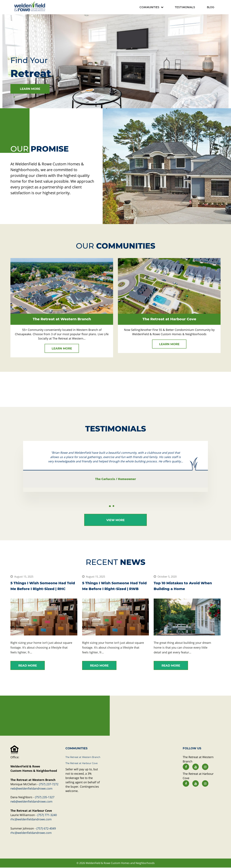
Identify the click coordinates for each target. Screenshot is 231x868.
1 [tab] (14, 97)
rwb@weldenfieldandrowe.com (31, 789)
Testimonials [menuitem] (185, 7)
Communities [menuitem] (150, 7)
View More (116, 520)
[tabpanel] (116, 61)
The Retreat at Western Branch (83, 757)
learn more (30, 89)
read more (28, 666)
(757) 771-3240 (47, 815)
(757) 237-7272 (49, 784)
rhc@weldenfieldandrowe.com (31, 820)
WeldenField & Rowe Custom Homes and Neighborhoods (120, 863)
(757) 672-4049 (46, 829)
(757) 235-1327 (45, 797)
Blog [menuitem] (211, 7)
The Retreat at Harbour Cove (81, 764)
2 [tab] (113, 506)
